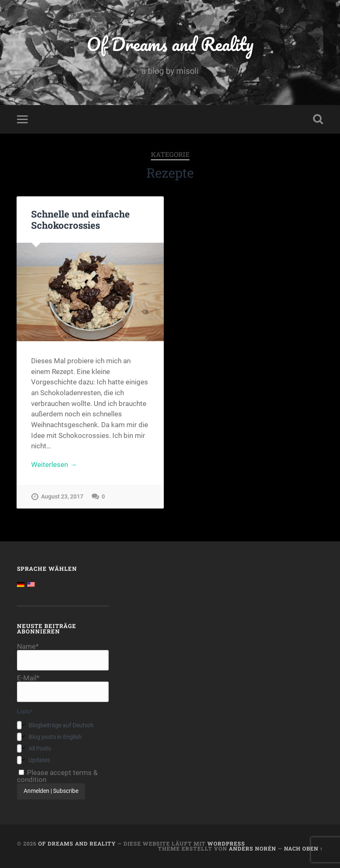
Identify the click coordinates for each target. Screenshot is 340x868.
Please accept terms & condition (57, 776)
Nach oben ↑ (304, 848)
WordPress (226, 844)
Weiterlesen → (54, 465)
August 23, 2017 (62, 497)
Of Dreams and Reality (170, 44)
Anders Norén (253, 848)
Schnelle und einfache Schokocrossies (80, 219)
